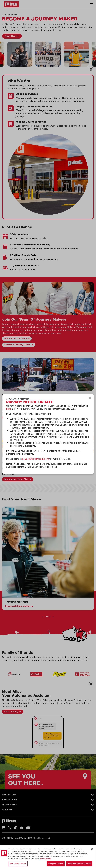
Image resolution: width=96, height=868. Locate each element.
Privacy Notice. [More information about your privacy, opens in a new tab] (46, 859)
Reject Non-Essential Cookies (79, 864)
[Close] (92, 849)
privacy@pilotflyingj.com (35, 458)
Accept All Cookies (56, 864)
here (9, 409)
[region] (48, 857)
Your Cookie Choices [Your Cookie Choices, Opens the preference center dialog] (18, 864)
